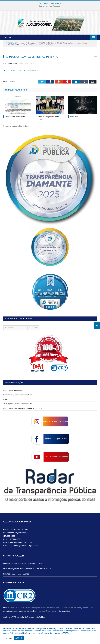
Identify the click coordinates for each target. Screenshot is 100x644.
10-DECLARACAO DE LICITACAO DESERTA (21, 75)
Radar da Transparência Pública (32, 622)
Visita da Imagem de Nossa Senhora (18, 400)
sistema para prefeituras (35, 613)
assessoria (64, 613)
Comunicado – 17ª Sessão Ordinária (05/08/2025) (23, 413)
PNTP (14, 622)
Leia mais (31, 633)
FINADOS (74, 121)
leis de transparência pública (45, 616)
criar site (19, 613)
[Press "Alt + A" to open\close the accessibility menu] (97, 325)
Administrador (12, 69)
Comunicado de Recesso (49, 6)
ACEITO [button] (19, 638)
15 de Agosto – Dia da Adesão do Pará (18, 409)
